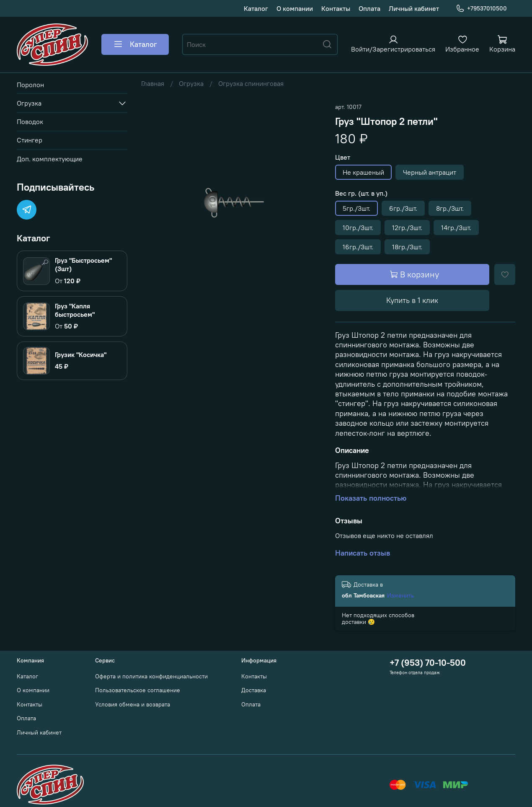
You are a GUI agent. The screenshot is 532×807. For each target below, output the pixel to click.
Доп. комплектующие (50, 159)
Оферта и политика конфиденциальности (151, 676)
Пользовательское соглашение (138, 690)
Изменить (400, 595)
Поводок (30, 122)
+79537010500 (481, 9)
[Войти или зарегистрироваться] (393, 44)
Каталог (256, 8)
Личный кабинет (414, 8)
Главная (153, 83)
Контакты (336, 8)
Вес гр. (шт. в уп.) (361, 193)
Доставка (254, 690)
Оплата (369, 8)
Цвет (343, 157)
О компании (295, 8)
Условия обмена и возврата (133, 704)
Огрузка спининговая (251, 83)
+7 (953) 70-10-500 (428, 663)
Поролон (30, 85)
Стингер (30, 140)
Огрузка (191, 83)
